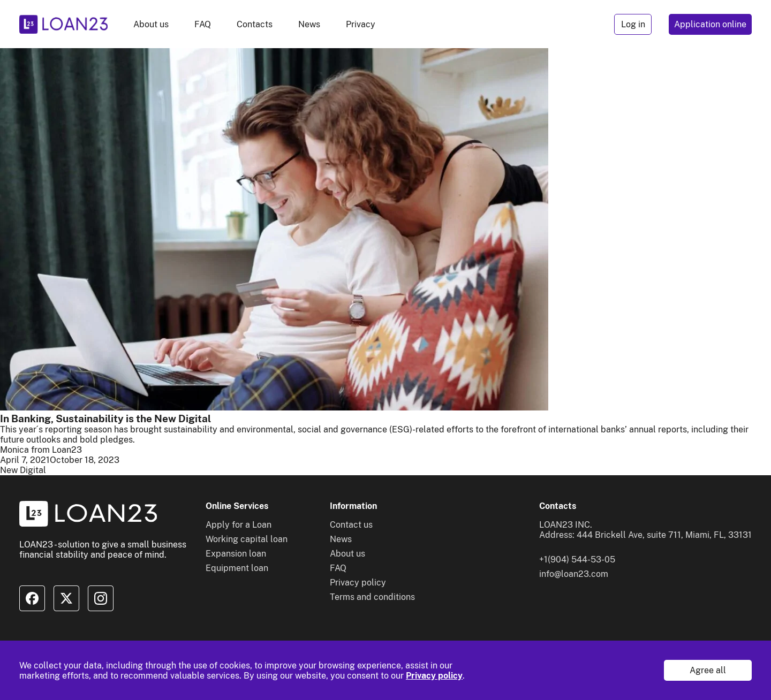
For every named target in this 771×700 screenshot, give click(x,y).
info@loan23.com (574, 574)
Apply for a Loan (239, 525)
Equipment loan (237, 568)
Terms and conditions (372, 597)
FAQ (203, 24)
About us (151, 24)
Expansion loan (236, 554)
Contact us (351, 525)
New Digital (23, 470)
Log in (633, 24)
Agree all (708, 670)
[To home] (63, 24)
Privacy (361, 24)
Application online (710, 24)
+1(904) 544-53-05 (577, 560)
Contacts (255, 24)
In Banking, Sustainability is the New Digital (105, 419)
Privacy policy (434, 676)
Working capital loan (247, 539)
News (309, 24)
